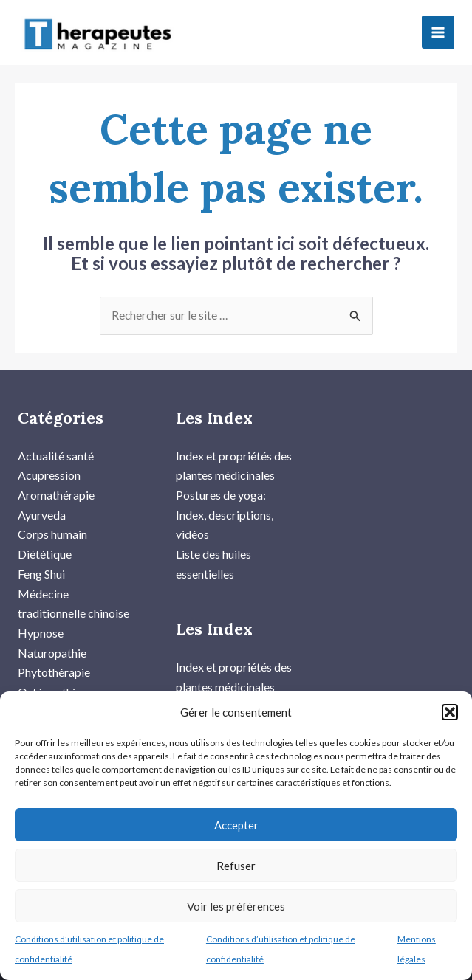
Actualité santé (56, 441)
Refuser (236, 866)
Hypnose (41, 617)
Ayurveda (42, 500)
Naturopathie (52, 636)
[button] (450, 712)
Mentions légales (417, 949)
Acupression (49, 461)
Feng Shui (41, 558)
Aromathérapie (56, 480)
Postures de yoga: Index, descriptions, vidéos (225, 500)
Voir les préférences (236, 906)
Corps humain (52, 519)
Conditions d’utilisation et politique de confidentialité (89, 949)
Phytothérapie (54, 656)
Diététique (45, 538)
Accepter (236, 825)
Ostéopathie (49, 675)
